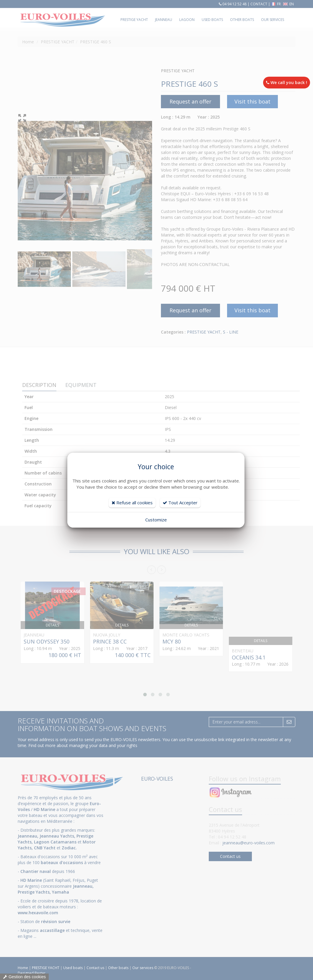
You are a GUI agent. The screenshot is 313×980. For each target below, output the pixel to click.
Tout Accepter (180, 503)
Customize (156, 520)
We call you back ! (287, 82)
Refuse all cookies (132, 503)
